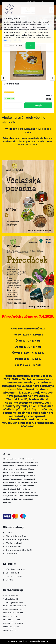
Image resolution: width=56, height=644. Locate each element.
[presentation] (4, 78)
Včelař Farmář (11, 84)
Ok (30, 45)
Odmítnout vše (15, 45)
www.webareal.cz (39, 641)
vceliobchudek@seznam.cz (25, 141)
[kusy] (13, 105)
